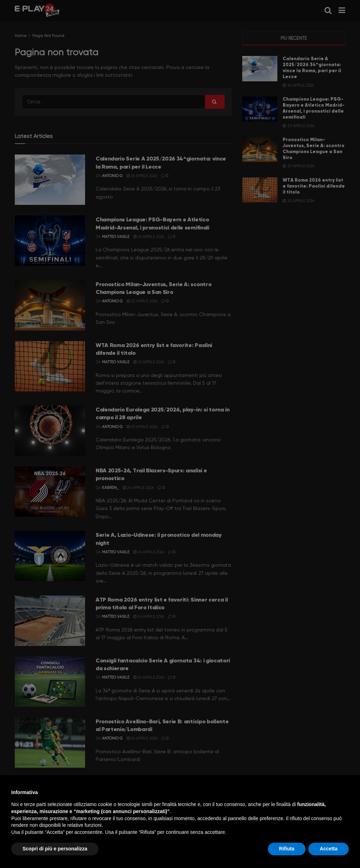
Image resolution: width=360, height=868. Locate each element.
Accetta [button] (329, 849)
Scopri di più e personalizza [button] (55, 849)
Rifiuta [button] (287, 849)
